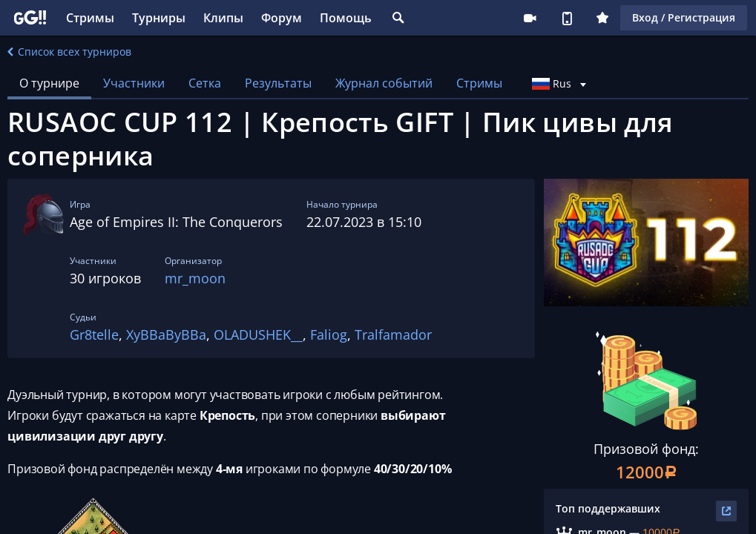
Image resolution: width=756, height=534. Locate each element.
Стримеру (530, 18)
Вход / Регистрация (684, 17)
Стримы (90, 18)
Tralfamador (393, 334)
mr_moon (195, 278)
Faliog (329, 334)
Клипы (223, 18)
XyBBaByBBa (166, 334)
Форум (282, 18)
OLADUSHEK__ (258, 334)
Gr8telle (94, 334)
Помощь (346, 18)
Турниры (159, 18)
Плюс (602, 18)
